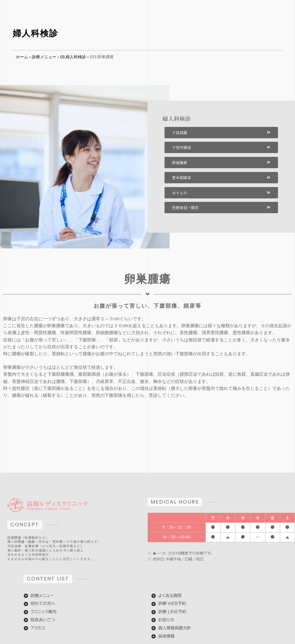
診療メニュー (44, 57)
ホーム (22, 57)
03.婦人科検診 (73, 57)
